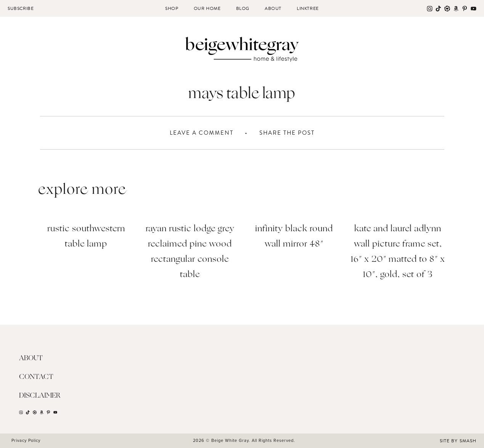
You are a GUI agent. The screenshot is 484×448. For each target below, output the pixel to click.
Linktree (308, 8)
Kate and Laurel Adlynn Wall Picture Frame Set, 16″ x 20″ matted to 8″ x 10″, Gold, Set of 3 (398, 252)
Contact (36, 377)
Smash (468, 441)
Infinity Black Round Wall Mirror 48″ (294, 237)
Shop (172, 8)
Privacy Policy (26, 440)
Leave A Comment (202, 133)
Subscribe (21, 8)
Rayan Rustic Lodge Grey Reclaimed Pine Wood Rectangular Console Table (190, 252)
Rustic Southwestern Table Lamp (86, 237)
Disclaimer (40, 396)
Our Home (207, 8)
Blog (243, 8)
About (273, 8)
